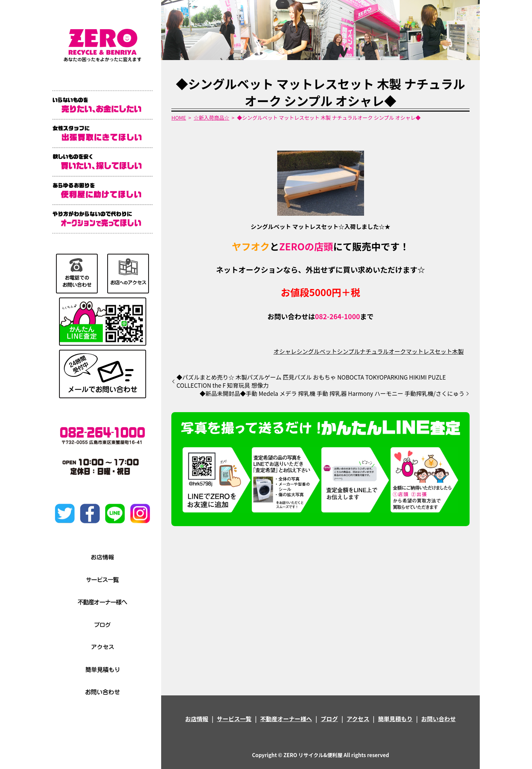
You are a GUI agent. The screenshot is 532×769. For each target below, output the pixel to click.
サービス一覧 (234, 719)
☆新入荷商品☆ (212, 118)
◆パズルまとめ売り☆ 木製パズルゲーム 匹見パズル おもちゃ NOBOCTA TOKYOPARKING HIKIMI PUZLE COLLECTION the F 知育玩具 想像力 (311, 381)
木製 (458, 351)
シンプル (348, 351)
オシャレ (285, 351)
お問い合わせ (438, 719)
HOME (179, 118)
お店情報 (197, 719)
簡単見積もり (395, 719)
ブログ (329, 719)
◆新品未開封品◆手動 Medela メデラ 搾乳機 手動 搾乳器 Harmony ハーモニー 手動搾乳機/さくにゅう (332, 393)
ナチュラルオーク (383, 351)
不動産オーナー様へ (286, 719)
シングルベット (317, 351)
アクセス (358, 719)
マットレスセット (429, 351)
